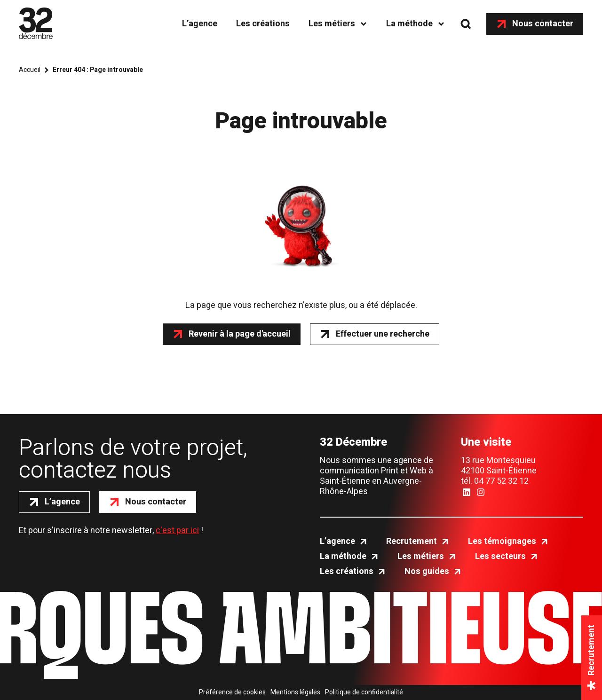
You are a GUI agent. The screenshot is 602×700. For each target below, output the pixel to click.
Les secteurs (500, 557)
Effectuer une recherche (383, 334)
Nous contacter (543, 24)
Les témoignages (502, 542)
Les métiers (332, 24)
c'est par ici (177, 531)
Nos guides (427, 572)
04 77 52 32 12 (501, 481)
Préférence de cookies (232, 692)
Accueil (30, 70)
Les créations (263, 24)
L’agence (200, 24)
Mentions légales (295, 692)
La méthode (409, 24)
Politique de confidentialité (364, 692)
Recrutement (412, 542)
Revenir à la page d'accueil (240, 334)
